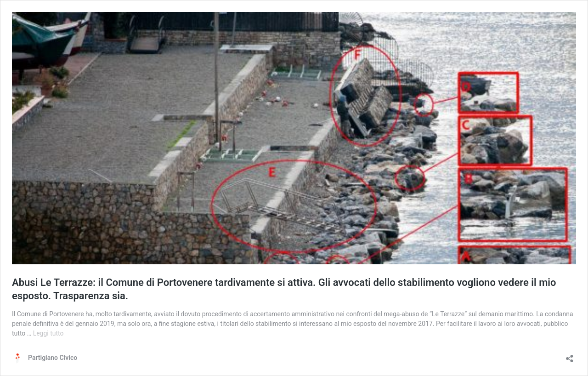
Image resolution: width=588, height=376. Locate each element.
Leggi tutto (48, 333)
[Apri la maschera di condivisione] (570, 356)
